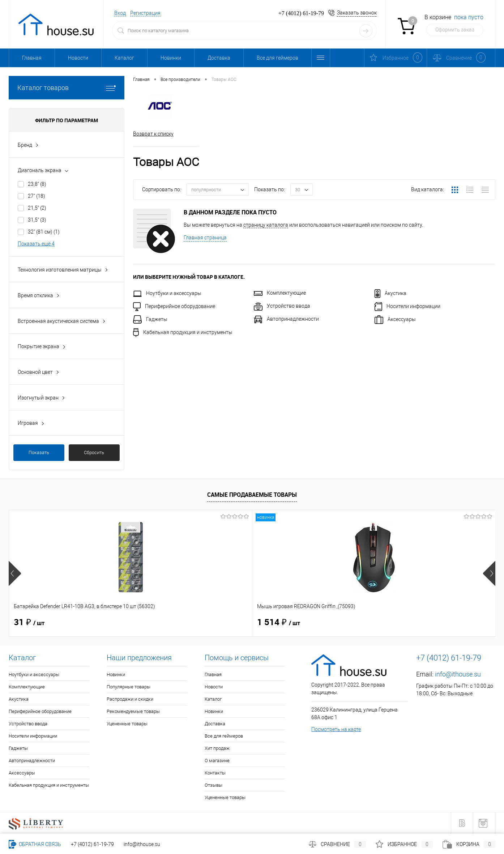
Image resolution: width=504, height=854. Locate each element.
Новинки (171, 58)
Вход (120, 13)
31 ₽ (29, 623)
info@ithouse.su (458, 674)
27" (37, 196)
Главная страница (205, 238)
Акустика (390, 293)
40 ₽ (272, 623)
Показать (39, 452)
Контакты (215, 773)
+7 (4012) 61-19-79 (92, 844)
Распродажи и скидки (130, 699)
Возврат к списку (153, 134)
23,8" (37, 184)
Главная (32, 58)
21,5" (37, 208)
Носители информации (407, 306)
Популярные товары (129, 687)
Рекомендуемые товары (133, 711)
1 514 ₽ (157, 623)
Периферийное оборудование (174, 306)
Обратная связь (35, 844)
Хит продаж (217, 748)
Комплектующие (280, 293)
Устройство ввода (282, 306)
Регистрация (145, 13)
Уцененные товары (127, 724)
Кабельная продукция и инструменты (183, 332)
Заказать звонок (357, 13)
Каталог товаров (67, 88)
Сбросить (94, 452)
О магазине (217, 761)
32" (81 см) (44, 232)
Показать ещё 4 (36, 244)
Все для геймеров (277, 58)
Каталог (124, 58)
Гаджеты (150, 319)
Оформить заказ (455, 30)
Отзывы (213, 785)
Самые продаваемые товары (252, 495)
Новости (78, 58)
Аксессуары (395, 319)
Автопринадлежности (286, 319)
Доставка (219, 58)
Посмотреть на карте (336, 729)
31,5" (37, 220)
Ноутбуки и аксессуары (167, 293)
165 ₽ (397, 623)
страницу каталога (266, 225)
